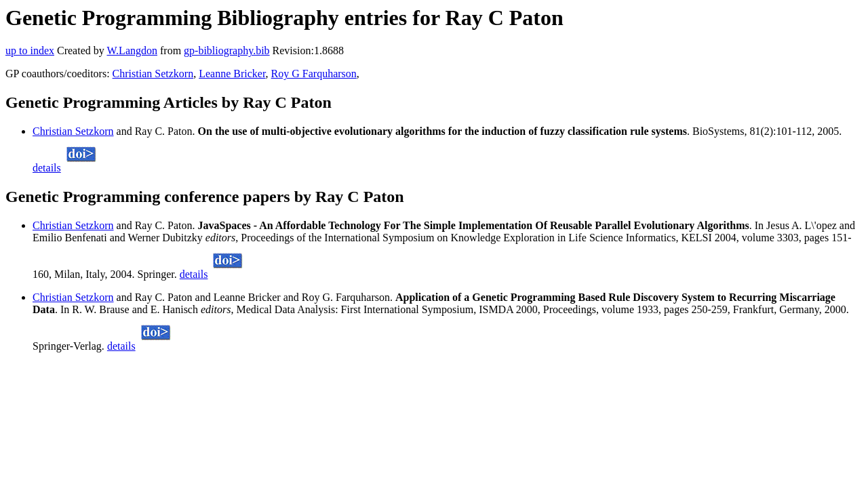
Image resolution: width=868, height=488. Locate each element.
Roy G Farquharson (314, 74)
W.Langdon (132, 50)
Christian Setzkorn (153, 74)
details (47, 168)
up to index (30, 50)
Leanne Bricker (232, 74)
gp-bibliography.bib (227, 50)
